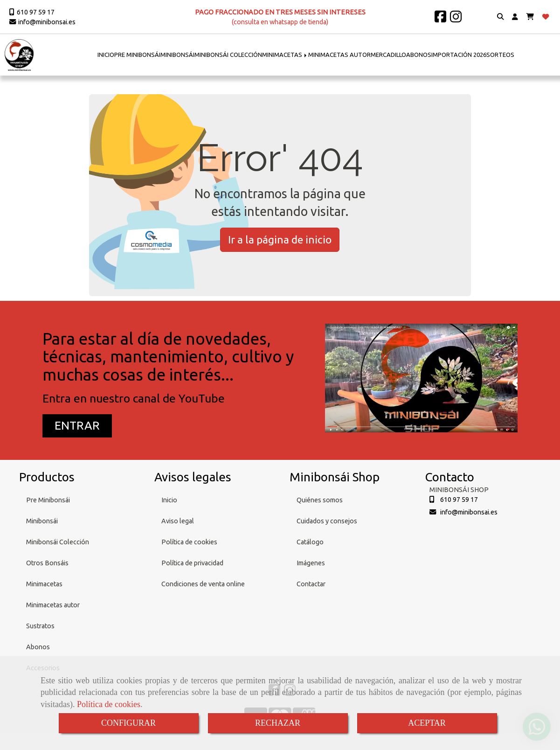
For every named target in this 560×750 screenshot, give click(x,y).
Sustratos (40, 626)
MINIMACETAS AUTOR (339, 55)
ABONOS (419, 55)
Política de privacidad (192, 563)
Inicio (169, 500)
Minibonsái (42, 521)
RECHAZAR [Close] (278, 723)
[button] (515, 17)
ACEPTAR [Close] (427, 723)
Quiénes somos (320, 500)
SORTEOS (500, 55)
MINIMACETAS (285, 55)
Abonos (38, 647)
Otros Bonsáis (47, 563)
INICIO (106, 55)
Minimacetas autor (53, 605)
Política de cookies (109, 704)
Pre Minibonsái (48, 500)
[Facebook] (440, 19)
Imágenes (311, 563)
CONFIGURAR (128, 723)
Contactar (311, 584)
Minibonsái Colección (58, 542)
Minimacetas (44, 584)
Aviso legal (178, 521)
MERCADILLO (388, 55)
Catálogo (310, 542)
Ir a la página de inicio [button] (280, 240)
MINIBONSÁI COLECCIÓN (228, 55)
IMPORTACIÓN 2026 (459, 55)
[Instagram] (456, 19)
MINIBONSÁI (177, 55)
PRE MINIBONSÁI (137, 55)
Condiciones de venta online (203, 584)
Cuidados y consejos (327, 521)
